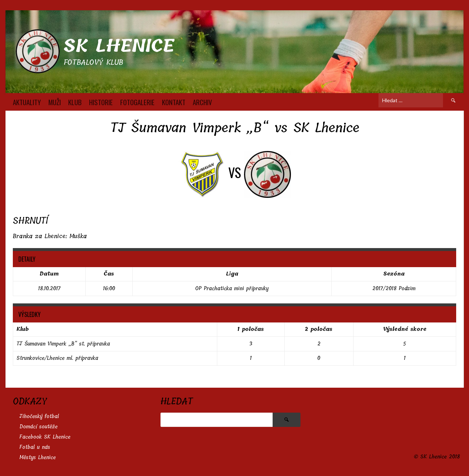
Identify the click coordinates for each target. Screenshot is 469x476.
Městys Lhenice (38, 457)
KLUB (75, 102)
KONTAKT (174, 102)
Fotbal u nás (35, 447)
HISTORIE (101, 102)
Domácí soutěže (38, 427)
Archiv (202, 102)
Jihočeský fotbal (39, 416)
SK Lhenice (119, 46)
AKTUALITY (27, 102)
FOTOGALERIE (137, 102)
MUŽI (55, 102)
